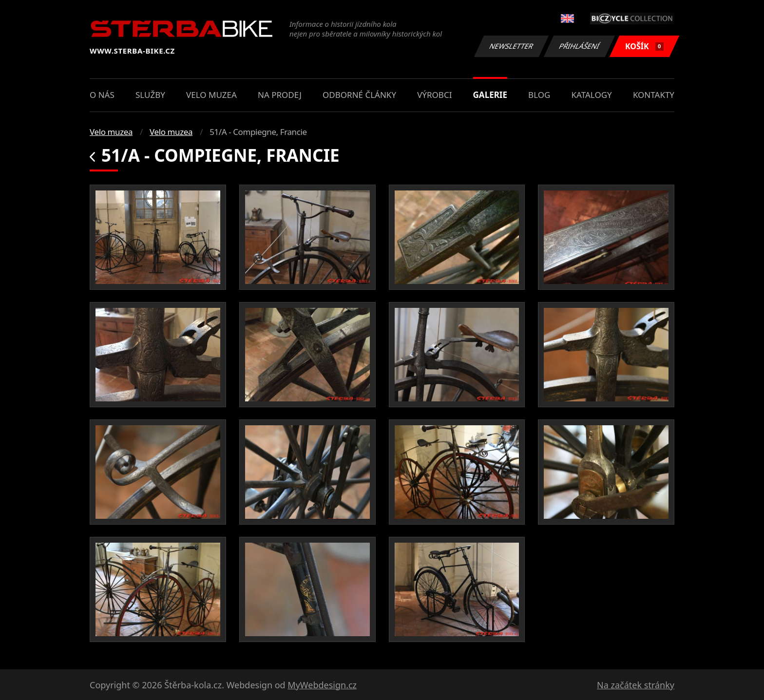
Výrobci (434, 95)
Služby (150, 95)
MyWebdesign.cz (322, 685)
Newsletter (511, 46)
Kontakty (654, 95)
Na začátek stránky (636, 685)
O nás (102, 95)
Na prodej (280, 95)
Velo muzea (211, 95)
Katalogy (592, 95)
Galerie (490, 95)
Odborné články (359, 95)
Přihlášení (579, 46)
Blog (539, 95)
